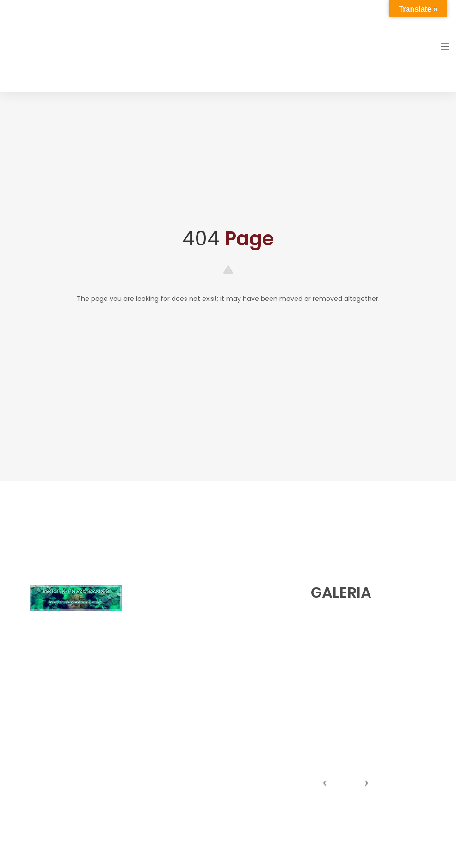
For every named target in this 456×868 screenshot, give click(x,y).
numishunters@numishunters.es (207, 597)
